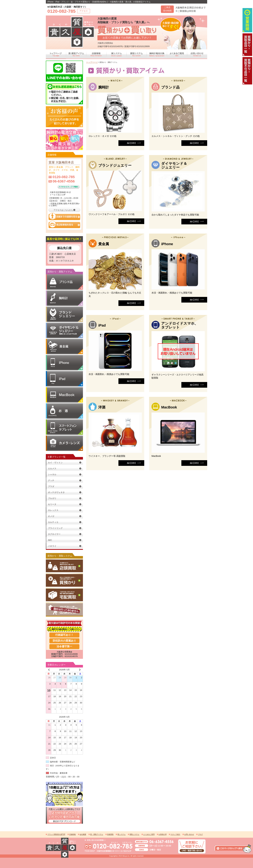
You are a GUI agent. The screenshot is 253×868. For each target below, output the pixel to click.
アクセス (84, 11)
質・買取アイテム (97, 834)
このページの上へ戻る (233, 829)
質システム (121, 834)
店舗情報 (72, 834)
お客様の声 (163, 834)
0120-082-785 (64, 176)
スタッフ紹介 (175, 834)
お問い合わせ (189, 834)
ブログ (200, 834)
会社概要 (83, 834)
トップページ (91, 62)
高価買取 (110, 834)
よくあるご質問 (149, 834)
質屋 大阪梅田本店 (60, 162)
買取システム (134, 834)
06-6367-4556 (64, 181)
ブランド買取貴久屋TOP (56, 834)
